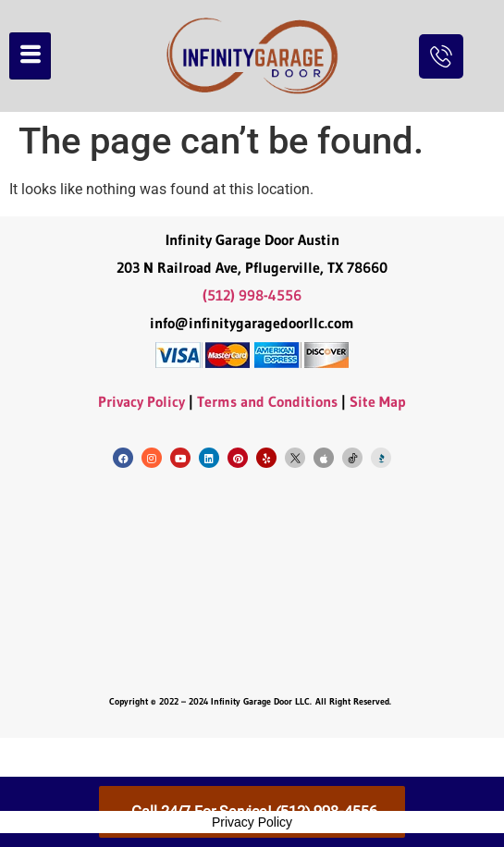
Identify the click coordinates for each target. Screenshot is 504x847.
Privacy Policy (141, 401)
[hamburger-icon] (30, 56)
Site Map (378, 401)
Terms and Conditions (267, 401)
